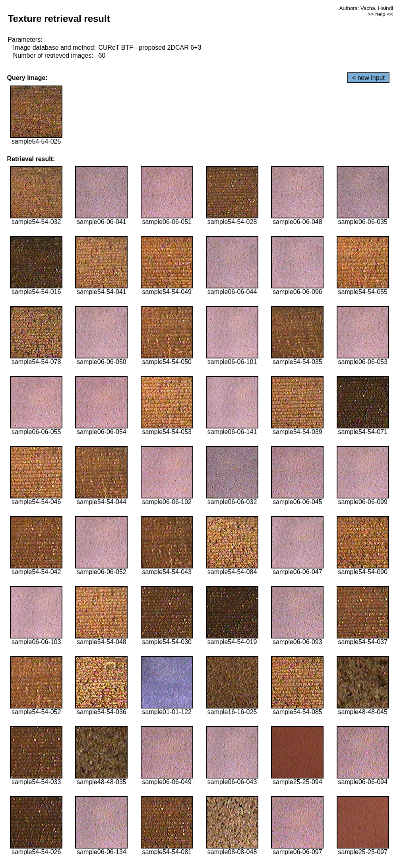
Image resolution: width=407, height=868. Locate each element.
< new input (368, 78)
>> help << (380, 14)
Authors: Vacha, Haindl (366, 8)
